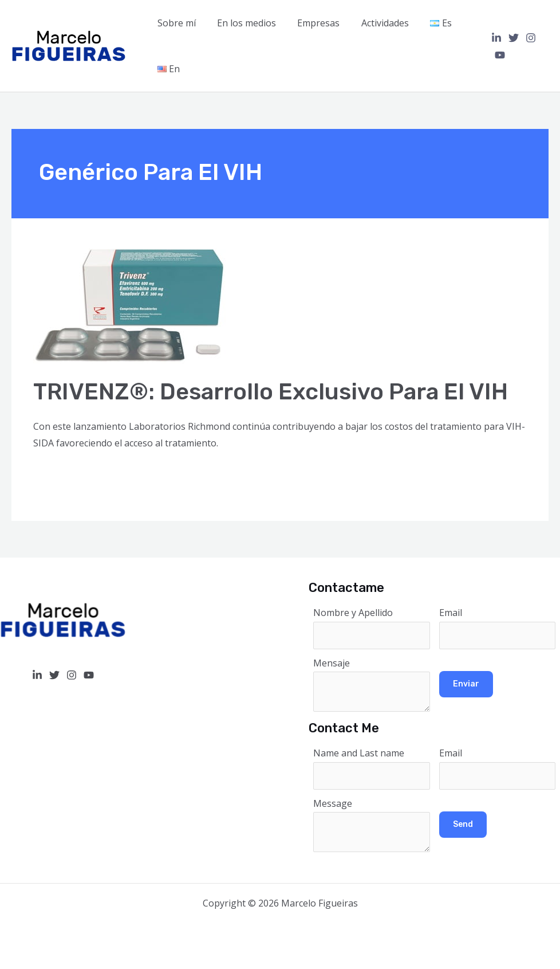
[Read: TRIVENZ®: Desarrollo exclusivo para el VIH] (131, 305)
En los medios (242, 23)
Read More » (60, 474)
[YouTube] (497, 55)
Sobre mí (175, 23)
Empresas (311, 23)
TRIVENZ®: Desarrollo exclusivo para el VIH (271, 392)
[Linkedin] (494, 38)
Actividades (374, 23)
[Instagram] (528, 38)
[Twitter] (511, 38)
